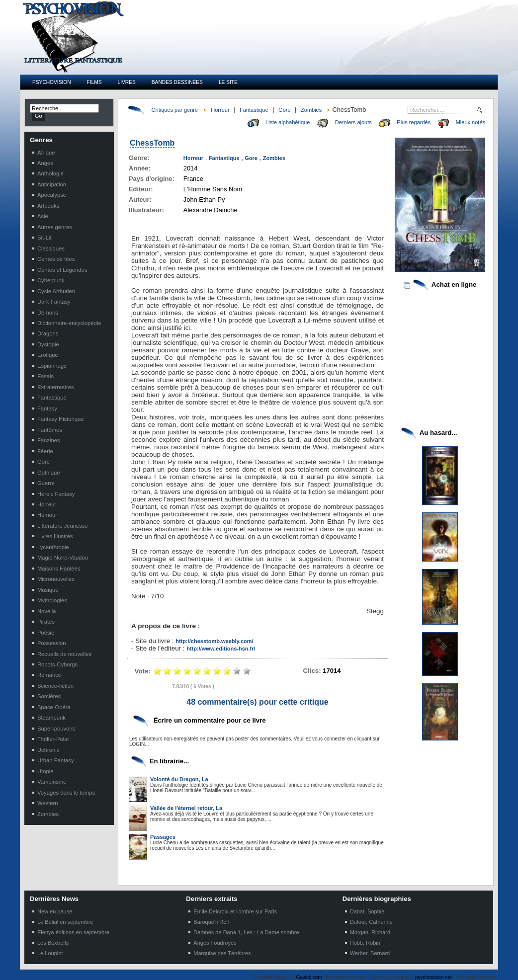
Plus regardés (414, 122)
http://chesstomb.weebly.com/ (214, 641)
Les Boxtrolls (53, 943)
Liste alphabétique (288, 122)
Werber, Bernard (370, 953)
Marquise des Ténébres (222, 953)
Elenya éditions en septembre (73, 932)
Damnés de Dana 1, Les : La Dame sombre (246, 932)
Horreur (220, 110)
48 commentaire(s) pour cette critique (257, 702)
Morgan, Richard (370, 932)
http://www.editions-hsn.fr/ (221, 649)
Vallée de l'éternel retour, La (186, 808)
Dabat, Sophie (367, 911)
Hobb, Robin (365, 943)
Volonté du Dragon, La (179, 779)
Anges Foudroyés (215, 943)
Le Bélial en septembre (65, 922)
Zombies (311, 110)
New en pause (55, 911)
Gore (284, 110)
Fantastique (254, 110)
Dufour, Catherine (371, 922)
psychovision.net (433, 977)
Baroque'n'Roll (211, 922)
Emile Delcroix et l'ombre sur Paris (235, 911)
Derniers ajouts (353, 122)
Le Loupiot (50, 953)
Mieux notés (471, 122)
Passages (163, 837)
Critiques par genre (175, 110)
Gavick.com (309, 977)
